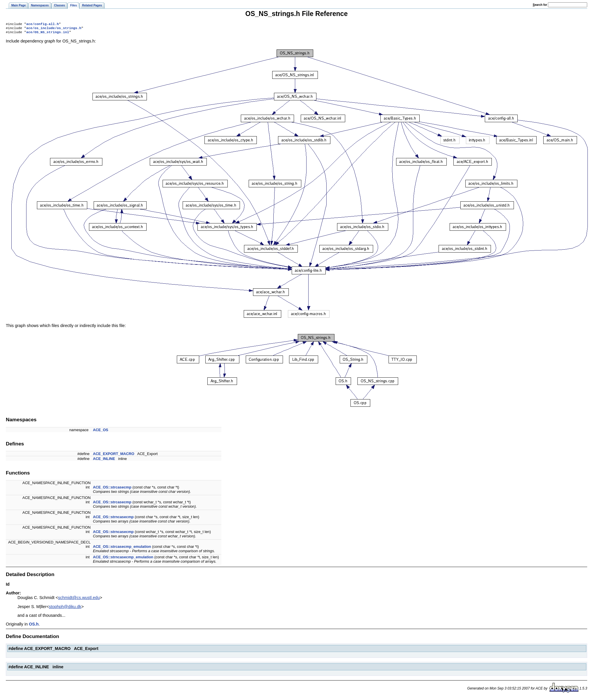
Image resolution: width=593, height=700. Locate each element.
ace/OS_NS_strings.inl (48, 34)
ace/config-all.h (42, 24)
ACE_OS (101, 432)
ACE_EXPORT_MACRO (114, 455)
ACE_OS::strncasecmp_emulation (123, 559)
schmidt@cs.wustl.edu (79, 599)
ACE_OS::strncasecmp (113, 519)
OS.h (34, 626)
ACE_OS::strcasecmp (112, 489)
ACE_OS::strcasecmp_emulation (122, 548)
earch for (540, 5)
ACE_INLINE (104, 460)
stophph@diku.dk (65, 608)
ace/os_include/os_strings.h (54, 29)
